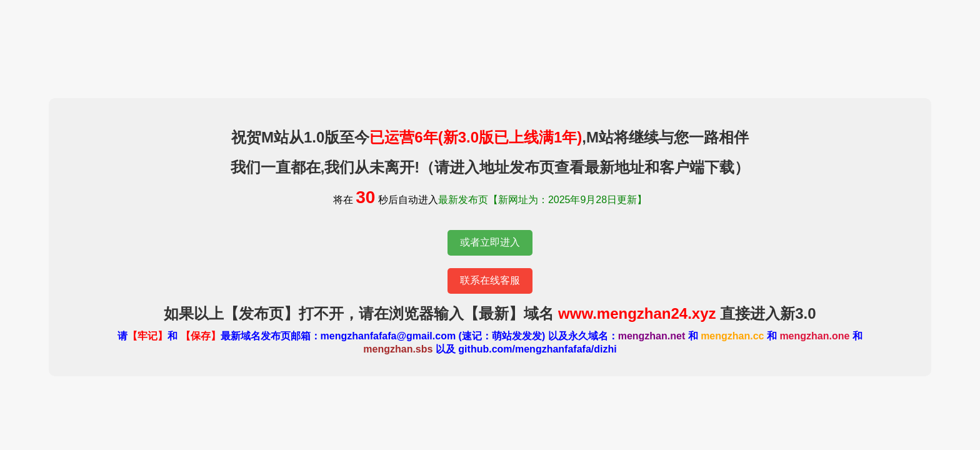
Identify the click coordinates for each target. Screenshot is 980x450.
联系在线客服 (490, 280)
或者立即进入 (490, 242)
